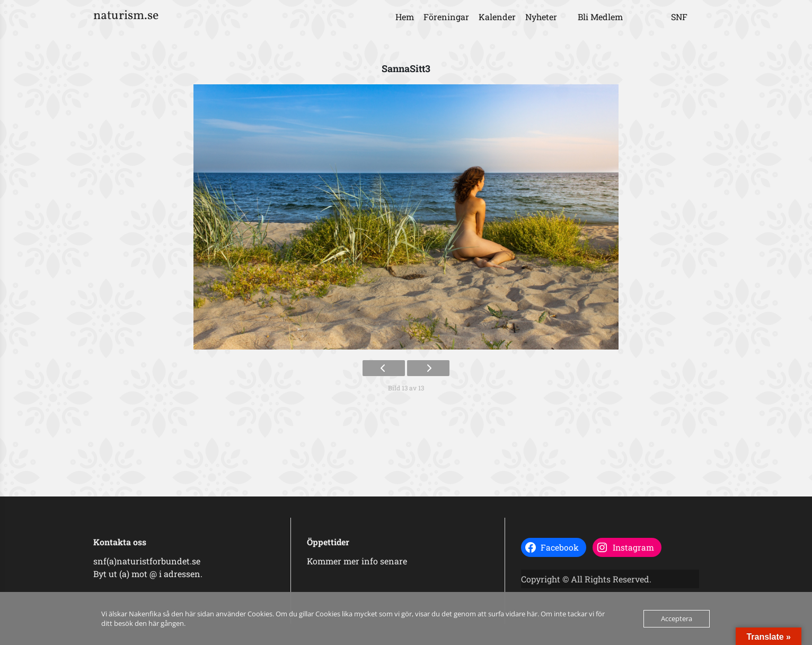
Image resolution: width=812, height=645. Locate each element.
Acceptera (677, 618)
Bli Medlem (600, 17)
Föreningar (446, 17)
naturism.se (126, 16)
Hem (405, 17)
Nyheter (541, 17)
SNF (679, 17)
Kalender (497, 17)
